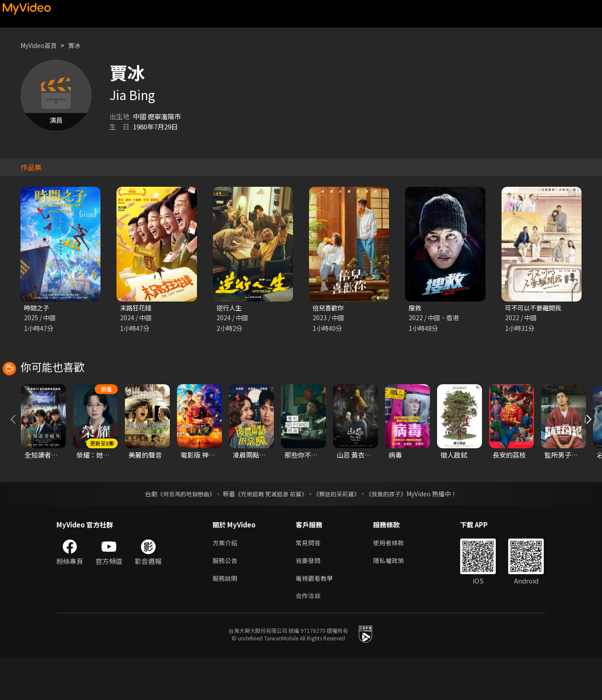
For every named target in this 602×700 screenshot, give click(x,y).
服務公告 (226, 601)
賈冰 (79, 45)
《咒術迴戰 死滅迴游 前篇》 (270, 533)
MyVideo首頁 (41, 45)
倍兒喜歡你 (329, 308)
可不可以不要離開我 (535, 308)
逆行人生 (230, 308)
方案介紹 (226, 582)
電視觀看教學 (316, 620)
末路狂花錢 (137, 308)
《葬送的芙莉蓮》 (340, 533)
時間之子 (37, 308)
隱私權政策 (392, 601)
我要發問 (309, 601)
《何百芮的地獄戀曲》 (181, 533)
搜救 (415, 308)
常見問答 (309, 582)
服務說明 (226, 620)
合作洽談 (309, 638)
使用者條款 (392, 582)
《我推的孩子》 (393, 533)
